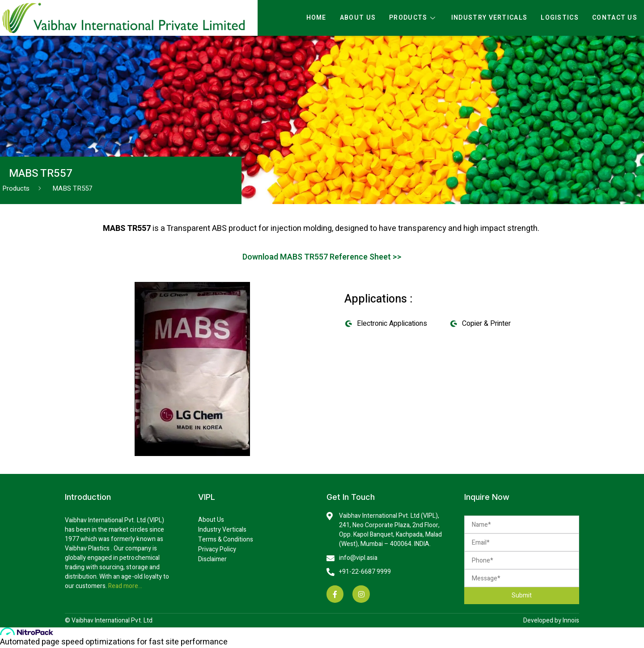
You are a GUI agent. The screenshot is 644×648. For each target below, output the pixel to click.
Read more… (125, 586)
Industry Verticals (489, 18)
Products (413, 18)
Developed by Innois (551, 620)
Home (316, 18)
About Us (358, 18)
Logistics (560, 18)
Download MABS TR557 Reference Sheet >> (322, 257)
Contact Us (615, 18)
